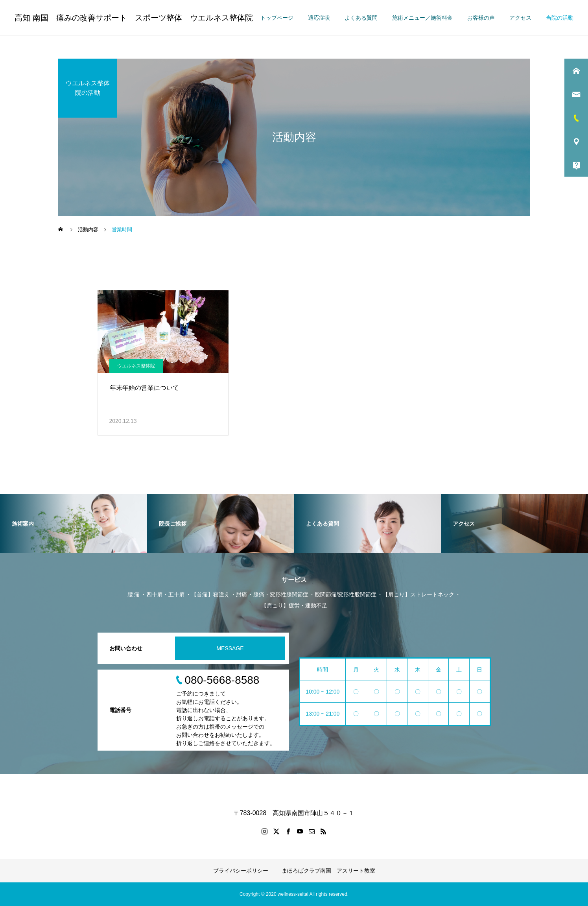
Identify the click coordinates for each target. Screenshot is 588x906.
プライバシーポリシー (241, 871)
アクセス (520, 18)
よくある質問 (361, 18)
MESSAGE (230, 648)
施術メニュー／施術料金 (422, 18)
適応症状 (319, 18)
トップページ (277, 18)
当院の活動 (560, 18)
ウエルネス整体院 (136, 366)
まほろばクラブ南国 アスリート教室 (328, 871)
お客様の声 (481, 18)
